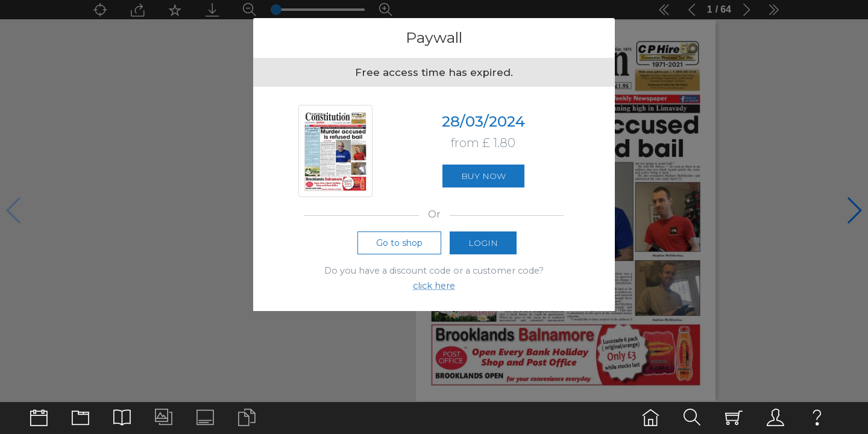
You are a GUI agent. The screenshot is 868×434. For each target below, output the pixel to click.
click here (434, 291)
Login (483, 248)
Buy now (483, 179)
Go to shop (399, 248)
